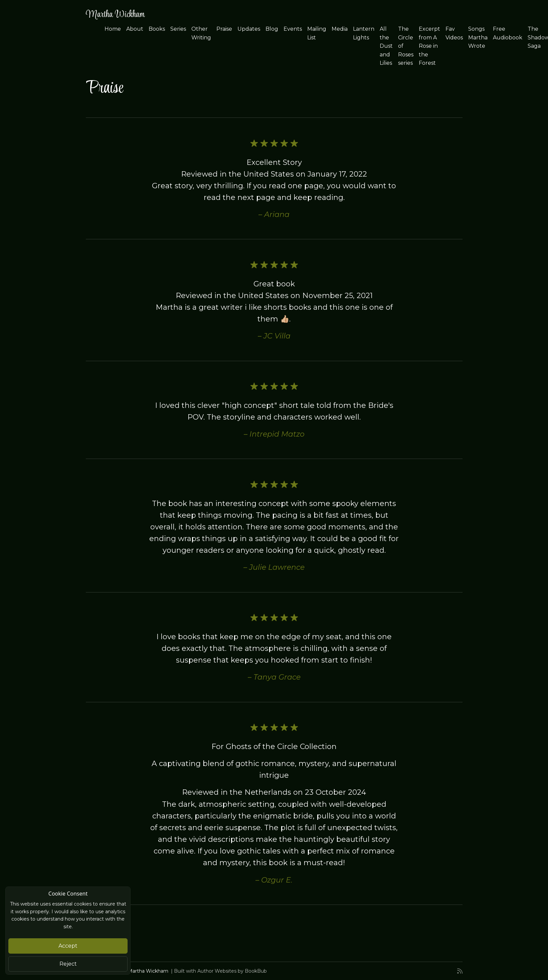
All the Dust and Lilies (386, 46)
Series (178, 29)
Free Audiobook (508, 33)
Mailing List (317, 33)
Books (157, 29)
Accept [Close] (68, 946)
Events (293, 29)
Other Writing (201, 33)
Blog (272, 29)
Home (113, 29)
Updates (249, 29)
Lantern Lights (364, 33)
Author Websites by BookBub (232, 971)
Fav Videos (454, 33)
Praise (224, 29)
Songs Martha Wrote (478, 37)
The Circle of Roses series (406, 46)
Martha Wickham (115, 15)
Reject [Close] (68, 964)
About (135, 29)
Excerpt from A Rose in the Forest (429, 46)
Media (340, 29)
